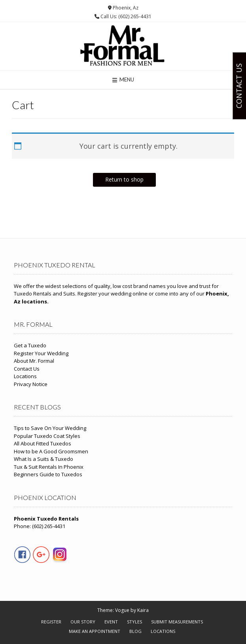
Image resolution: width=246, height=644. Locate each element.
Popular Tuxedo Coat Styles (47, 436)
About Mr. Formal (34, 361)
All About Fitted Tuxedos (43, 443)
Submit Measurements (177, 622)
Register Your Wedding (41, 353)
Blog (135, 631)
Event (111, 622)
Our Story (83, 622)
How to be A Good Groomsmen (51, 451)
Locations (25, 376)
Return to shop (124, 179)
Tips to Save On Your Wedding (50, 428)
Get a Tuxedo (30, 345)
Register (51, 622)
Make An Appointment (95, 631)
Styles (134, 622)
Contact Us (27, 369)
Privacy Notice (31, 384)
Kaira (143, 610)
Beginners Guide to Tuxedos (48, 474)
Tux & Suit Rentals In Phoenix (49, 467)
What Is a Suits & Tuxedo (44, 459)
